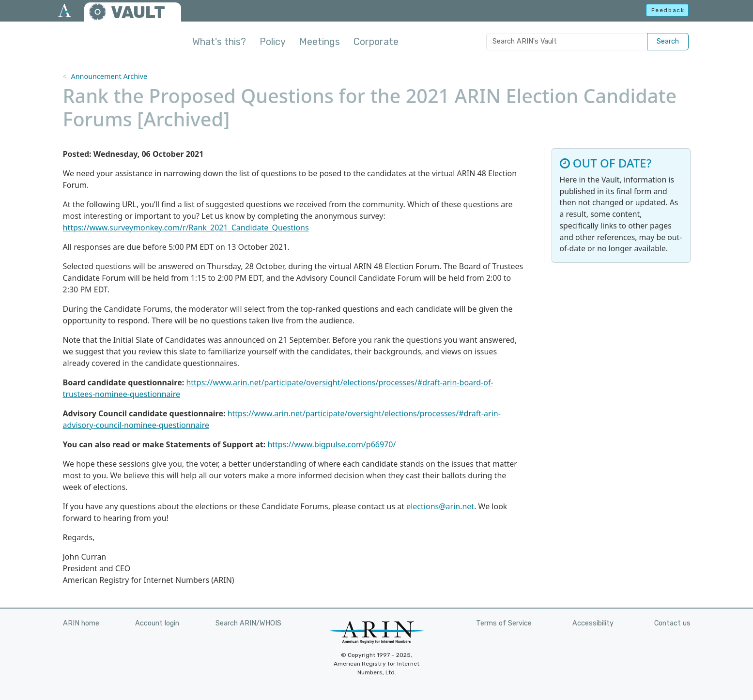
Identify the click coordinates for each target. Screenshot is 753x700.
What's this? (219, 42)
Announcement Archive (109, 76)
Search (668, 41)
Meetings (320, 42)
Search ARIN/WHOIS (248, 623)
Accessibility (593, 623)
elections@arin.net (440, 506)
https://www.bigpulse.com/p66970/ (331, 444)
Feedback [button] (668, 10)
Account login (157, 623)
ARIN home (81, 623)
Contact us (672, 623)
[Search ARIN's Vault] (567, 42)
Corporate (376, 42)
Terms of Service (504, 623)
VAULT (138, 12)
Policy (273, 42)
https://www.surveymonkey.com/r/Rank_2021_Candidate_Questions (186, 228)
